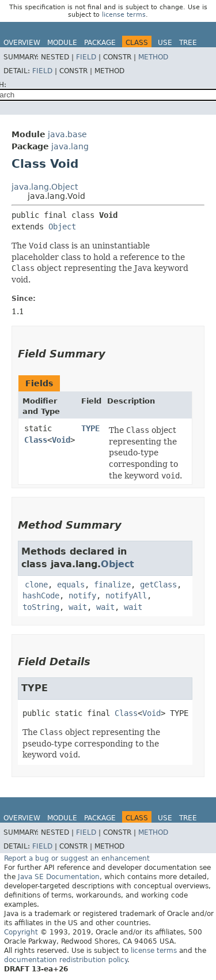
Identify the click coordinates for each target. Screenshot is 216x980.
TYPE (90, 428)
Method (153, 57)
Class (36, 440)
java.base (67, 134)
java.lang (70, 146)
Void (61, 440)
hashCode (41, 595)
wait (78, 607)
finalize (112, 585)
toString (41, 607)
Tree (188, 43)
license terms (124, 15)
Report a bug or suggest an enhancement (77, 858)
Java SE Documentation (59, 877)
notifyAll (126, 595)
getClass (158, 585)
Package (100, 43)
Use (165, 43)
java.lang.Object (45, 187)
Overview (22, 43)
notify (82, 595)
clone (36, 585)
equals (71, 585)
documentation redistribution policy (66, 960)
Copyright (21, 932)
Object (62, 227)
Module (62, 43)
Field (86, 57)
